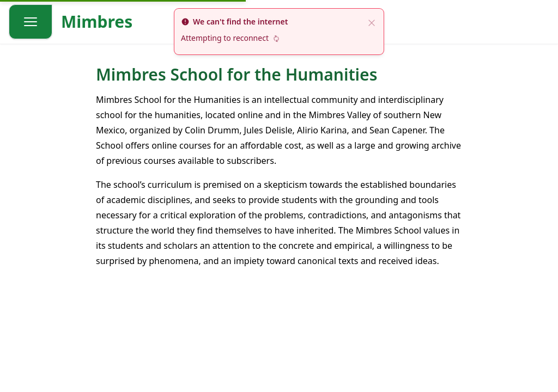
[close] (372, 22)
